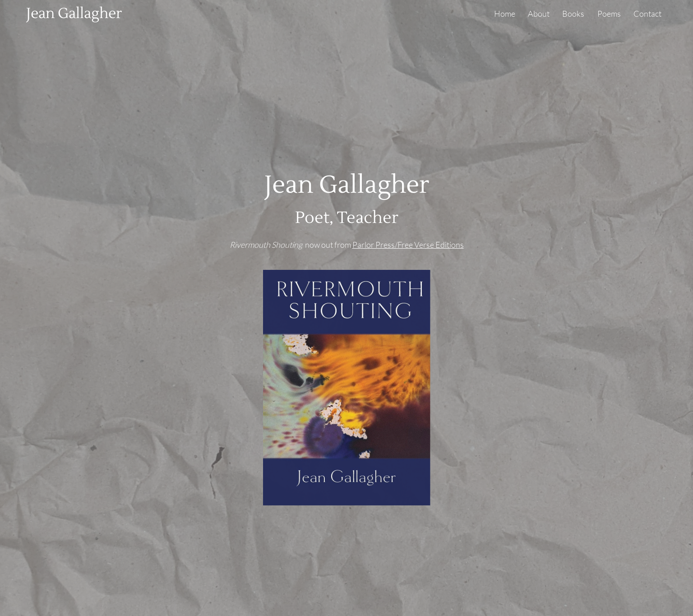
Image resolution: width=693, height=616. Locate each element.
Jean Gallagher (74, 13)
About (539, 14)
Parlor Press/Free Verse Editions (408, 245)
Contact (647, 14)
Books (573, 14)
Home (505, 14)
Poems (609, 14)
